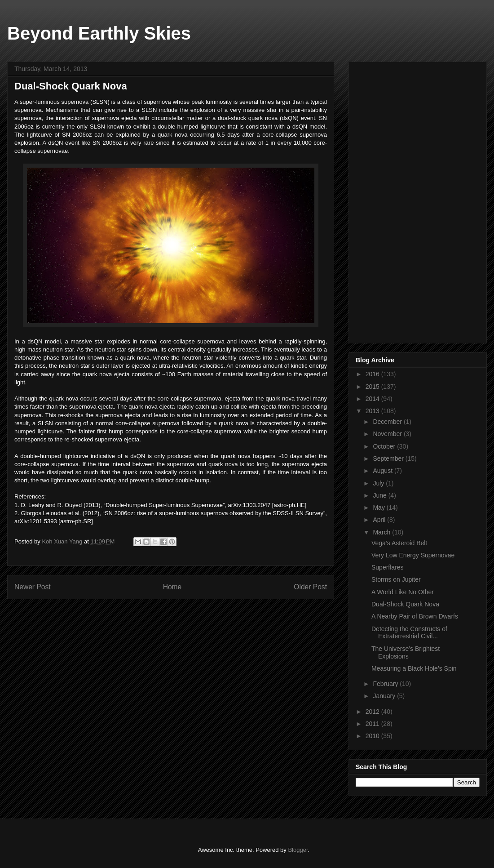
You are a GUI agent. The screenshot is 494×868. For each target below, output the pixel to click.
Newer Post (33, 587)
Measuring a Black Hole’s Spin (414, 668)
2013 (373, 411)
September (389, 458)
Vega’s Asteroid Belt (399, 543)
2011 (373, 724)
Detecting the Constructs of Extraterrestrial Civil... (409, 633)
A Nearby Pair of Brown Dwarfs (415, 616)
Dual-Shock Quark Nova (405, 604)
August (383, 471)
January (385, 696)
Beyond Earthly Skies (99, 33)
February (386, 684)
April (380, 520)
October (385, 446)
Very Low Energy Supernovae (413, 555)
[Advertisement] (408, 200)
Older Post (310, 587)
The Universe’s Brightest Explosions (406, 652)
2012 (373, 712)
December (388, 422)
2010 (373, 736)
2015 (373, 387)
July (379, 483)
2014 (373, 399)
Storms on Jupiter (396, 579)
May (379, 507)
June (380, 495)
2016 (373, 374)
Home (172, 587)
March (382, 532)
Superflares (388, 567)
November (388, 434)
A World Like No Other (403, 592)
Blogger (298, 850)
